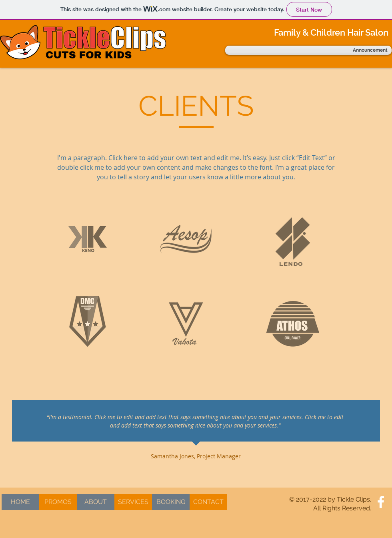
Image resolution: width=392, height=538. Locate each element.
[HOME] (20, 502)
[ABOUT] (96, 502)
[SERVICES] (133, 502)
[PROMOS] (58, 502)
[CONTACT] (208, 502)
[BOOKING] (171, 502)
